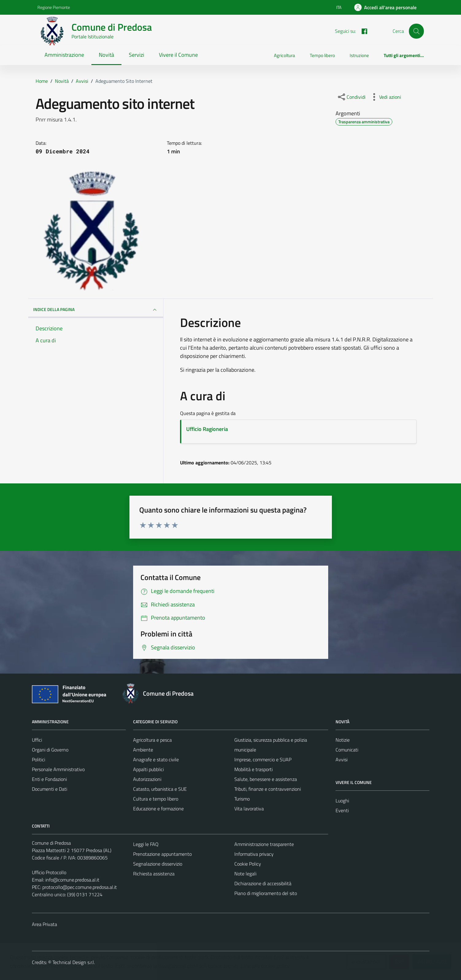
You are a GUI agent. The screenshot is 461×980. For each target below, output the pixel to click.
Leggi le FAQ (146, 844)
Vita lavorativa (249, 809)
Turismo (242, 799)
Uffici (37, 740)
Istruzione (359, 55)
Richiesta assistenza (154, 874)
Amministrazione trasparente (264, 844)
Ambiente (143, 750)
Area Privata (44, 924)
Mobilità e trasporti (254, 769)
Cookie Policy (248, 864)
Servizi (136, 55)
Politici (38, 759)
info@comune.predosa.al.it (72, 880)
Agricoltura (284, 55)
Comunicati (347, 750)
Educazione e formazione (158, 809)
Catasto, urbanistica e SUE (160, 789)
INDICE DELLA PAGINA (96, 310)
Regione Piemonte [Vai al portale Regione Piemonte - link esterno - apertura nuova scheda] (54, 7)
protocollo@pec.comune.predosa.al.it (80, 887)
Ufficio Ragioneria (207, 429)
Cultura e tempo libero (156, 799)
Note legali (245, 874)
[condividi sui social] (351, 97)
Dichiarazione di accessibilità (263, 883)
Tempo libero (322, 55)
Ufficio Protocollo (49, 872)
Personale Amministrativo (58, 769)
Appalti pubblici (148, 769)
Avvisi (342, 759)
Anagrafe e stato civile (156, 759)
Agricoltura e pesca (152, 740)
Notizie (343, 740)
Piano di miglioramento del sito (266, 893)
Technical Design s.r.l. (74, 962)
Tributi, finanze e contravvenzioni (268, 789)
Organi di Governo (50, 750)
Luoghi (342, 801)
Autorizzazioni (147, 779)
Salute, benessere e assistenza (266, 779)
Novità (106, 55)
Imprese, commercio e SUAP (263, 759)
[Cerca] (416, 31)
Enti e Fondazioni (49, 779)
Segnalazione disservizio (158, 864)
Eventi (342, 810)
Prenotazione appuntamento (162, 854)
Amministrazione (64, 55)
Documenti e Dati (50, 789)
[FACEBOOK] (362, 31)
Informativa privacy (254, 854)
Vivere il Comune (178, 55)
